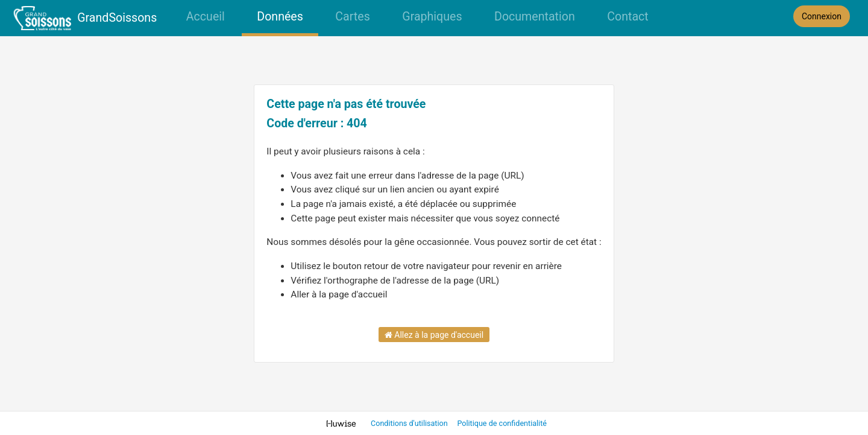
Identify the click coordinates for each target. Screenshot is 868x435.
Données (280, 17)
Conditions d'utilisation (410, 423)
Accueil (206, 17)
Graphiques (432, 17)
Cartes (352, 17)
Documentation (535, 17)
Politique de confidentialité (502, 423)
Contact (627, 17)
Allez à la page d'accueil (434, 335)
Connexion (822, 16)
